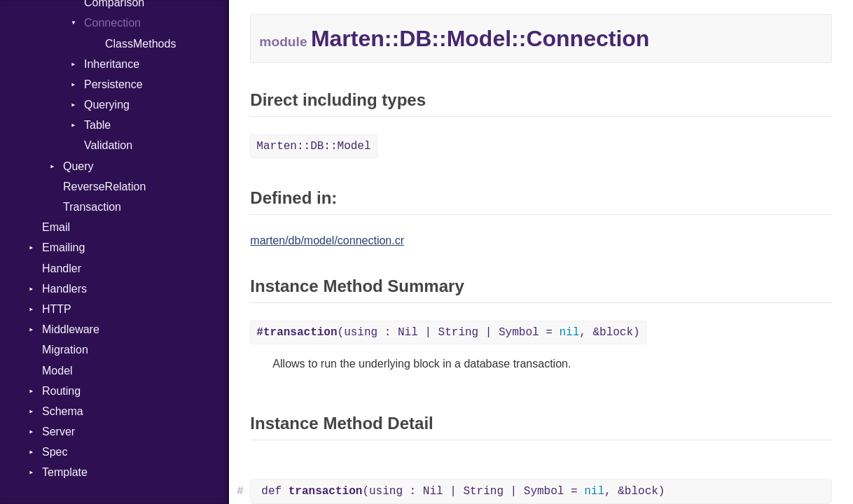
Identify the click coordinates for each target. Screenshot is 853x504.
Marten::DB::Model (313, 146)
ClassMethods (140, 44)
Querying (107, 105)
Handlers (64, 289)
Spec (55, 452)
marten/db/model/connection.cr (327, 240)
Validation (108, 145)
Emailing (63, 247)
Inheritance (112, 64)
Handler (62, 268)
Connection (112, 23)
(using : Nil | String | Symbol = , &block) (448, 332)
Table (97, 125)
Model (57, 371)
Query (78, 166)
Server (58, 432)
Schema (63, 411)
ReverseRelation (104, 187)
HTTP (57, 309)
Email (56, 227)
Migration (65, 350)
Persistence (113, 84)
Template (65, 472)
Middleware (71, 329)
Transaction (92, 207)
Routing (61, 391)
